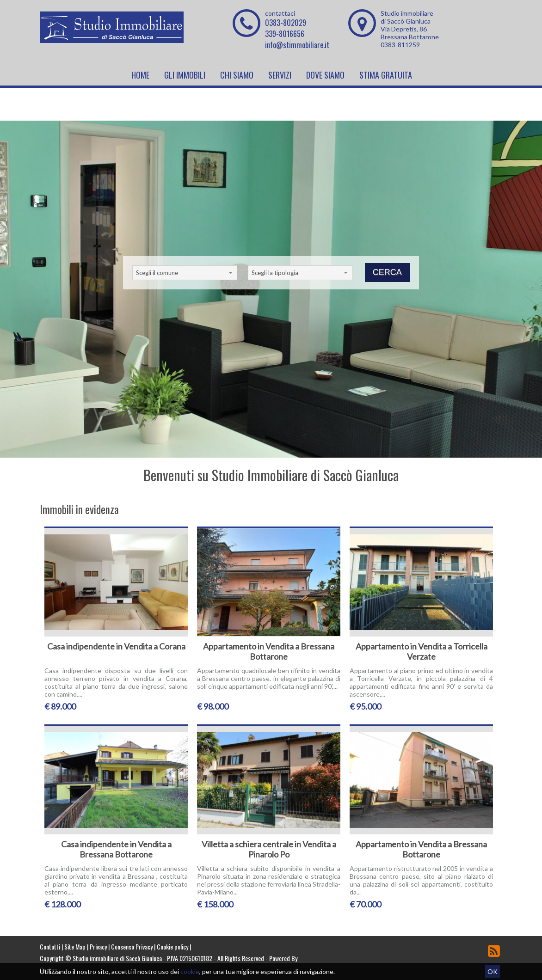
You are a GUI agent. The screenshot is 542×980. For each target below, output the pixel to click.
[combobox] (185, 273)
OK (493, 971)
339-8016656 (285, 34)
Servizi (280, 75)
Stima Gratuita (386, 75)
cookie (190, 971)
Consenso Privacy (132, 946)
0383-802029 (286, 23)
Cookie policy (172, 946)
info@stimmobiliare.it (297, 45)
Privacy (98, 946)
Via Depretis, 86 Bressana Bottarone (410, 33)
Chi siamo (237, 75)
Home (140, 75)
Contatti (50, 946)
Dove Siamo (325, 75)
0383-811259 (400, 45)
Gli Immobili (185, 75)
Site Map (75, 946)
